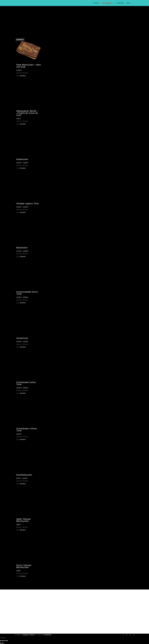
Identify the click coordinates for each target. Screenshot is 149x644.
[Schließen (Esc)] (7, 641)
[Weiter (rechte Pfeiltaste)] (3, 643)
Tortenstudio (120, 3)
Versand (23, 76)
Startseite (96, 3)
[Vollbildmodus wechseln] (3, 641)
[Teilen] (5, 641)
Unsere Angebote (107, 3)
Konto (128, 3)
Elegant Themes (29, 635)
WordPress (48, 635)
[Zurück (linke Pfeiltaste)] (1, 643)
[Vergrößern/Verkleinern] (1, 641)
